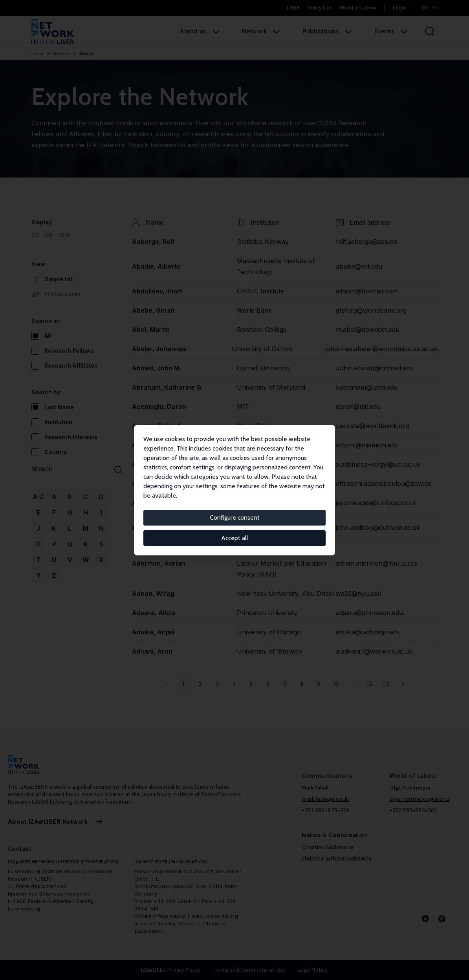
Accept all (235, 538)
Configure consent (235, 517)
